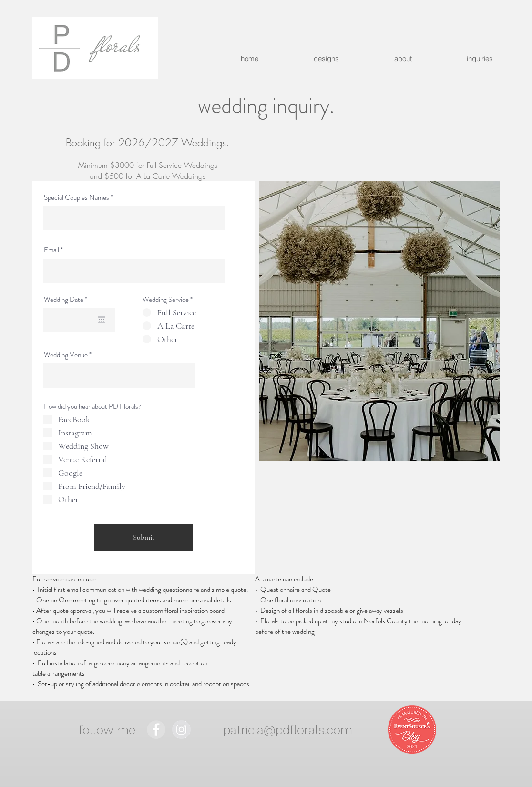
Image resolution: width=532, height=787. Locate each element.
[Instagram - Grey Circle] (181, 730)
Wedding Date (67, 300)
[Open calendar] (102, 320)
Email (51, 250)
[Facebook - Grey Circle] (156, 730)
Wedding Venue (66, 355)
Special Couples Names (77, 198)
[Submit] (143, 538)
